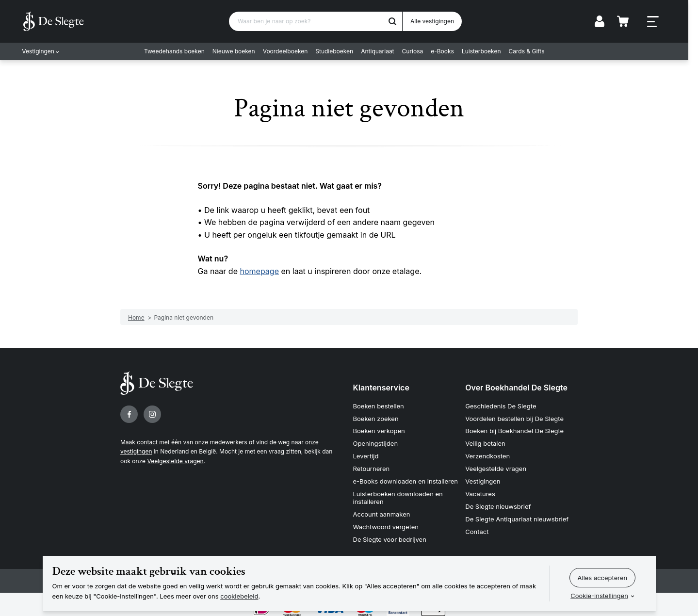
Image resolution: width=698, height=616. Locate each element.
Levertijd (366, 455)
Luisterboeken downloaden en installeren (398, 497)
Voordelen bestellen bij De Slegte (514, 418)
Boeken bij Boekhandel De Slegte (514, 431)
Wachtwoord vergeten (386, 525)
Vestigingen (40, 51)
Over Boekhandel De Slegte (516, 388)
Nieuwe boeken (239, 51)
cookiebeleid (239, 596)
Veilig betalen (485, 443)
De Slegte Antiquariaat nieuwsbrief (517, 518)
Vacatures (480, 493)
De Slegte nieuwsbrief (498, 505)
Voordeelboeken (290, 51)
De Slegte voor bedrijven (390, 537)
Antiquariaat (382, 51)
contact (147, 442)
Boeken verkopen (379, 431)
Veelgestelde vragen (175, 461)
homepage (260, 271)
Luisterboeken (486, 51)
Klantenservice (381, 388)
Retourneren (372, 468)
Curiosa (417, 51)
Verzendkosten (487, 455)
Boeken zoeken (376, 418)
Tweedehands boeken (179, 51)
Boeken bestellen (379, 405)
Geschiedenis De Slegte (501, 405)
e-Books (447, 51)
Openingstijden (376, 443)
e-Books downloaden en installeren (406, 480)
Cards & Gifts (531, 51)
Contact (477, 530)
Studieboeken (339, 51)
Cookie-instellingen (599, 596)
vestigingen (136, 451)
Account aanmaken (382, 513)
